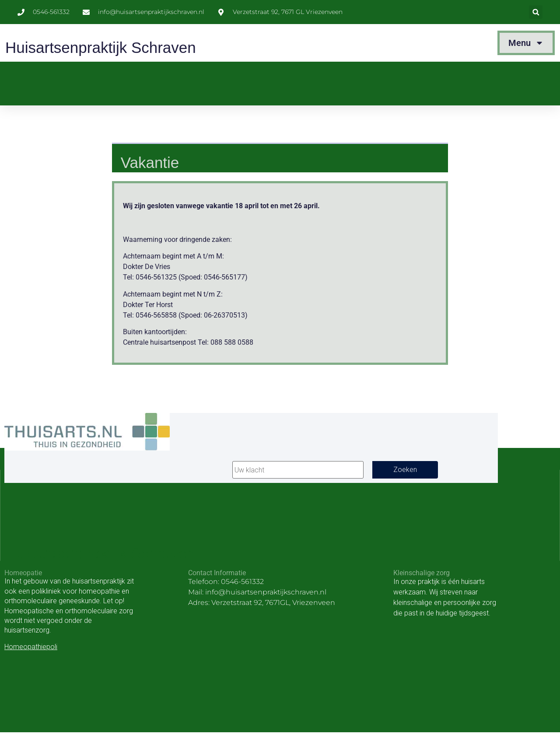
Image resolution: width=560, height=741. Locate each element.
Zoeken (405, 470)
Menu (526, 43)
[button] (536, 12)
